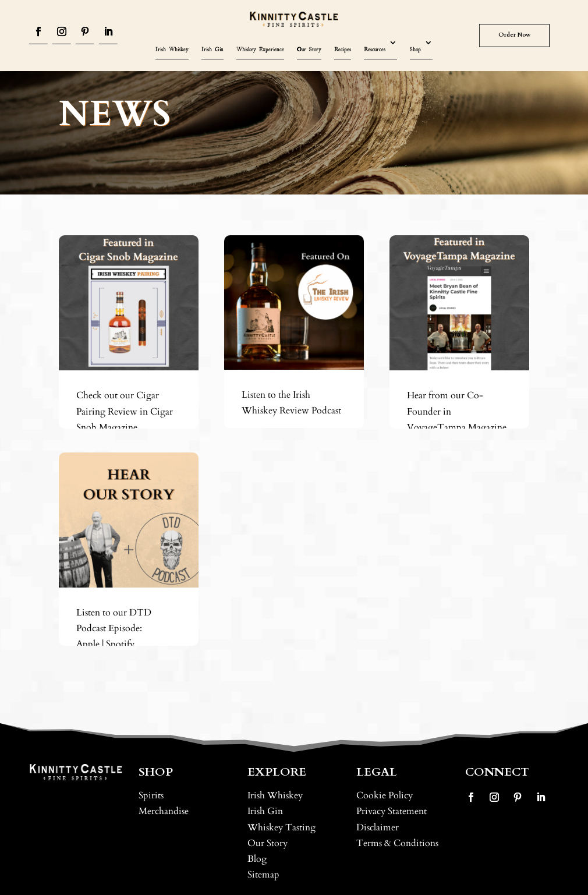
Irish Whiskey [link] (172, 49)
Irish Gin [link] (212, 49)
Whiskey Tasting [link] (281, 827)
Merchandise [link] (164, 811)
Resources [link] (375, 49)
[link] (294, 19)
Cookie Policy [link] (385, 795)
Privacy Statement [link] (392, 811)
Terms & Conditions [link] (397, 843)
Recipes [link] (343, 49)
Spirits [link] (151, 795)
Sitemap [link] (263, 875)
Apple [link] (88, 644)
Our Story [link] (309, 49)
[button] (38, 33)
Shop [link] (415, 49)
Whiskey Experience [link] (260, 49)
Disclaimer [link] (378, 827)
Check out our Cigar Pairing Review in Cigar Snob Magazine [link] (125, 411)
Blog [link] (257, 859)
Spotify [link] (120, 644)
